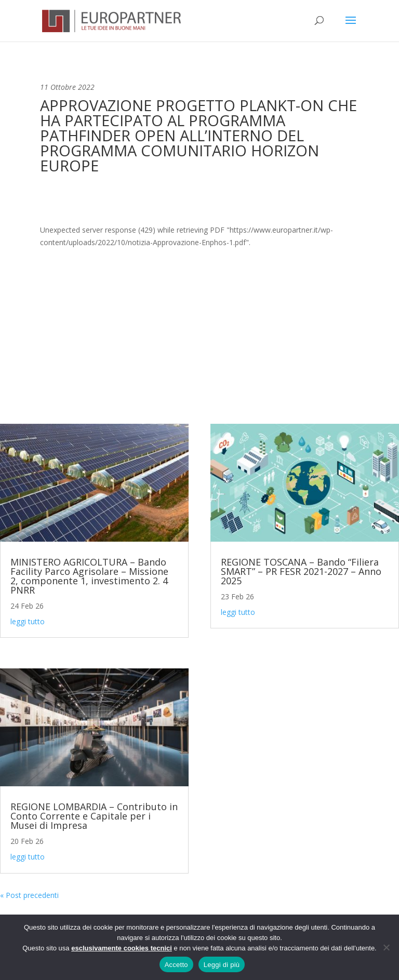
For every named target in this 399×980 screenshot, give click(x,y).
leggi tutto (28, 621)
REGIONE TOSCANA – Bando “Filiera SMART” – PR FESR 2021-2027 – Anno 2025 (301, 571)
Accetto (176, 965)
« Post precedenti (29, 895)
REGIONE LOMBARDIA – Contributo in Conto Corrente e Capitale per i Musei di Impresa (94, 816)
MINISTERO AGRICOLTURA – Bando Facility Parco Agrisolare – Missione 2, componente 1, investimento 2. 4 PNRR (89, 576)
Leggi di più (222, 965)
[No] (386, 947)
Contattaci (200, 374)
